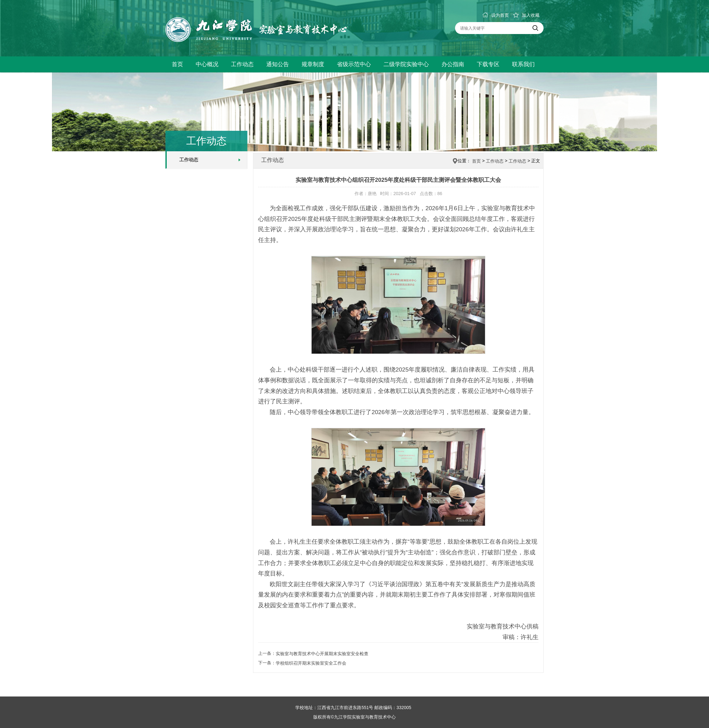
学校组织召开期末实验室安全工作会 (311, 663)
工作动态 (242, 64)
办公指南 (453, 64)
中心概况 (207, 64)
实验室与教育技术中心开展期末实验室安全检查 (322, 654)
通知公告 (278, 64)
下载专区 (488, 64)
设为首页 (496, 15)
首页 (177, 64)
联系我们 (523, 64)
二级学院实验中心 (406, 64)
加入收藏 (526, 15)
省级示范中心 (354, 64)
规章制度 (313, 64)
